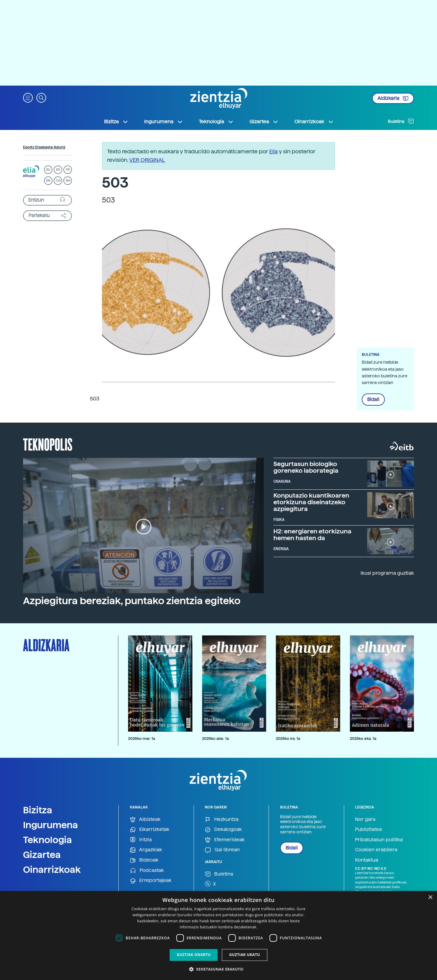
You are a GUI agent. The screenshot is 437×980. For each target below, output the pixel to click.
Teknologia (47, 840)
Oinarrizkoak (52, 869)
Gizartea (42, 855)
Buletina (401, 121)
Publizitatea (368, 829)
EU (48, 170)
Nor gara (365, 819)
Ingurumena (51, 825)
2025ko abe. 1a (215, 738)
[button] (28, 97)
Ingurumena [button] (164, 122)
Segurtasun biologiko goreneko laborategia (306, 467)
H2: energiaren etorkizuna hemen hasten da (312, 535)
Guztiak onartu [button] (194, 955)
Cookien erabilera (376, 850)
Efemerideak (225, 840)
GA (68, 180)
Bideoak (144, 860)
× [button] (430, 898)
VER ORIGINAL (147, 160)
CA (58, 180)
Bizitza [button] (116, 122)
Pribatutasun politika (379, 840)
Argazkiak (146, 850)
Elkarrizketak (150, 830)
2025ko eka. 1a (363, 738)
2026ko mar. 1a (142, 738)
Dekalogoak (223, 830)
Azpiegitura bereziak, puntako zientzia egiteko (132, 601)
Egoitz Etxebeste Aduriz (44, 147)
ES (58, 170)
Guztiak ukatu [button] (245, 955)
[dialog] (218, 936)
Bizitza (38, 810)
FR (68, 170)
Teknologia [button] (216, 122)
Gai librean (222, 850)
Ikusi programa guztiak (387, 573)
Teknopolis (48, 444)
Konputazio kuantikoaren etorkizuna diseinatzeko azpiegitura (311, 502)
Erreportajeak (151, 881)
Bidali (373, 400)
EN (48, 180)
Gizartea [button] (264, 122)
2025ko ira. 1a (288, 738)
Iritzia (141, 840)
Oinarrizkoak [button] (314, 122)
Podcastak (147, 871)
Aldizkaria (393, 98)
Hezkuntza (222, 820)
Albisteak (145, 820)
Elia (273, 151)
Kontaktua (367, 860)
